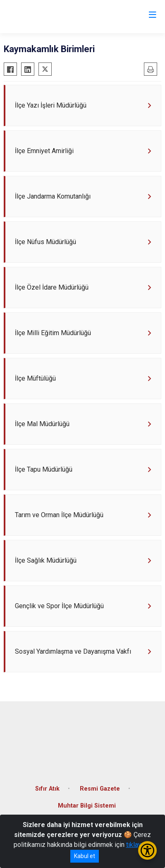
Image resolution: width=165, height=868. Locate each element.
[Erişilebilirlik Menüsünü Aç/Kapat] (147, 850)
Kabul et (85, 856)
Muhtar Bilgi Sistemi (87, 806)
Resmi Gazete (100, 789)
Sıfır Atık (47, 789)
